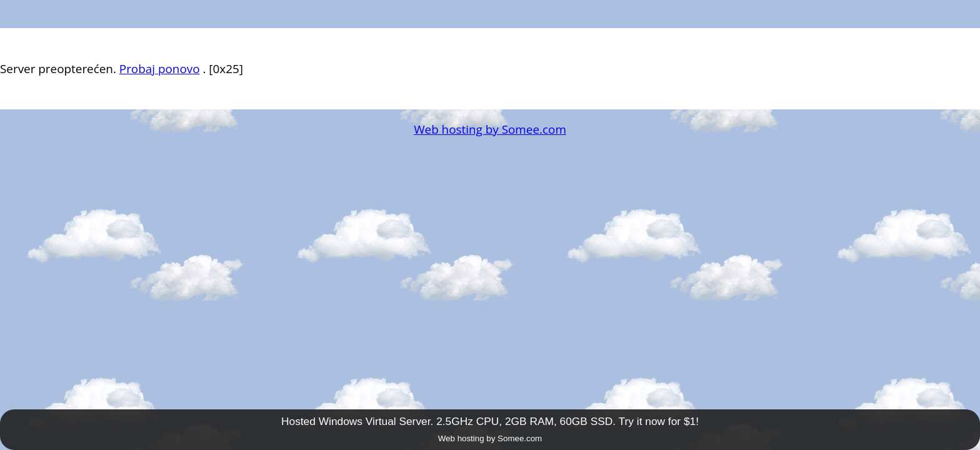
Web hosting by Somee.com (490, 129)
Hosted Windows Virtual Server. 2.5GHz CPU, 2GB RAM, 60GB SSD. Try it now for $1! (490, 421)
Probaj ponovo (160, 69)
